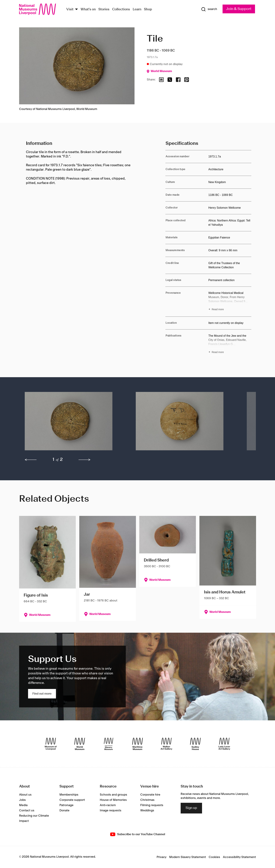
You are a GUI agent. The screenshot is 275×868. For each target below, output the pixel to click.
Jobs (22, 800)
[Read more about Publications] (230, 344)
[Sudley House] (195, 744)
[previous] (31, 460)
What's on (88, 9)
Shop (148, 9)
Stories (104, 9)
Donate (64, 810)
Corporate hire (150, 795)
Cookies (214, 857)
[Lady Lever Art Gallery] (224, 744)
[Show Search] (209, 9)
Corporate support (72, 800)
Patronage (66, 805)
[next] (85, 460)
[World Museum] (80, 744)
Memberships (69, 795)
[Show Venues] (76, 10)
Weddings (147, 810)
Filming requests (152, 805)
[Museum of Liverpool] (51, 744)
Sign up (191, 808)
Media (23, 805)
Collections (121, 9)
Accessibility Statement (239, 857)
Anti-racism (108, 805)
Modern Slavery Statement (188, 857)
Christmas (147, 800)
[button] (73, 423)
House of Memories (113, 800)
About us (25, 795)
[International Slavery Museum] (109, 744)
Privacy (162, 857)
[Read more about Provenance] (230, 302)
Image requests (111, 810)
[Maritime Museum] (137, 744)
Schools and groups (113, 795)
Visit (70, 9)
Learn (137, 9)
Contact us (27, 810)
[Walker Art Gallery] (166, 744)
